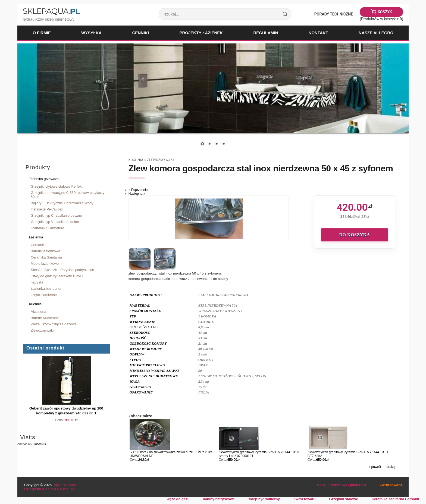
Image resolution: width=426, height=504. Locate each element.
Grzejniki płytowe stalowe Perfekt (57, 186)
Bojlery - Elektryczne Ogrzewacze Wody (62, 203)
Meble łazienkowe (45, 264)
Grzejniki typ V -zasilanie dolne (55, 222)
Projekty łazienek (201, 33)
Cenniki (140, 33)
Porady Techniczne (334, 14)
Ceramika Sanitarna (46, 257)
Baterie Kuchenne (45, 318)
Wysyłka (91, 33)
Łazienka (36, 237)
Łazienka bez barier (46, 289)
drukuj (391, 467)
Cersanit (37, 245)
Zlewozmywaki (42, 330)
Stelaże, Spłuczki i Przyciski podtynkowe (62, 270)
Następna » (137, 194)
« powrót (375, 467)
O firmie (42, 33)
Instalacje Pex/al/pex (47, 209)
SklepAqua (51, 11)
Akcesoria (38, 312)
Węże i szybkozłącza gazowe (54, 324)
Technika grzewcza (44, 179)
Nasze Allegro (376, 33)
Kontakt (318, 33)
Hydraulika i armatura (47, 228)
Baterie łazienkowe (46, 251)
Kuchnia (35, 304)
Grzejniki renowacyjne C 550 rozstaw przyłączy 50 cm (68, 195)
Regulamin (266, 33)
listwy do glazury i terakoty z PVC (57, 276)
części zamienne (44, 295)
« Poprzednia (138, 190)
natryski (37, 282)
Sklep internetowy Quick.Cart (342, 485)
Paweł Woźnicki (65, 485)
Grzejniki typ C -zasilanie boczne (56, 215)
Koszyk (385, 12)
